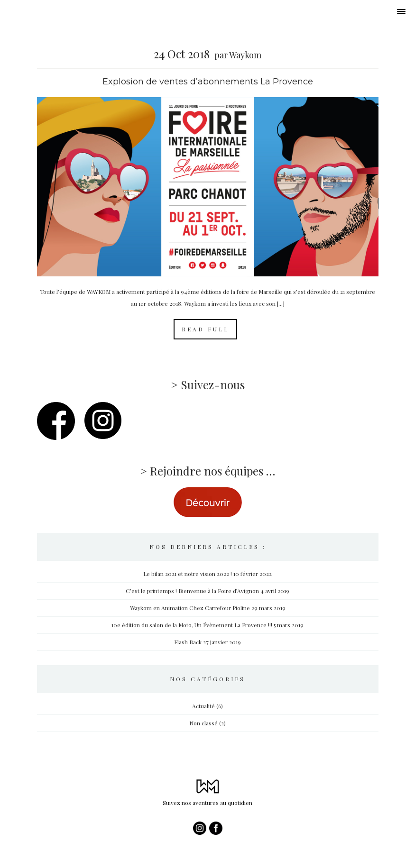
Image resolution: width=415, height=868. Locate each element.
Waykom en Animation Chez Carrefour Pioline (190, 608)
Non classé (203, 723)
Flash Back (188, 642)
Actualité (203, 706)
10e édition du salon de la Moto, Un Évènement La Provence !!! (192, 625)
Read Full (205, 329)
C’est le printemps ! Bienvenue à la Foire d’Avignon (192, 591)
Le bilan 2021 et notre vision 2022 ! (188, 574)
